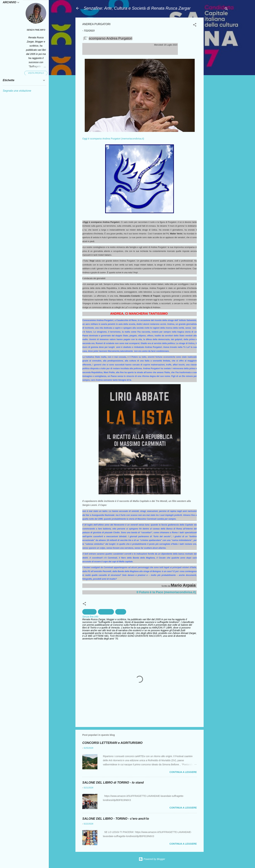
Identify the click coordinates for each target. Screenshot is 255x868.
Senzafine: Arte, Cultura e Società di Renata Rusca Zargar (137, 8)
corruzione (89, 612)
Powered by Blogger (152, 859)
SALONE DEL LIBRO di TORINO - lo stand (113, 783)
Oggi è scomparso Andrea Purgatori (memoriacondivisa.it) (113, 139)
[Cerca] (226, 9)
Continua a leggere (183, 772)
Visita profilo (36, 73)
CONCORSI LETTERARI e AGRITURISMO (112, 743)
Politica (121, 612)
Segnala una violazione (17, 91)
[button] (195, 25)
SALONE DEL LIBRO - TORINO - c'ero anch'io (116, 819)
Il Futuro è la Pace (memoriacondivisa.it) (166, 592)
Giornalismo (106, 612)
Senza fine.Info (36, 30)
